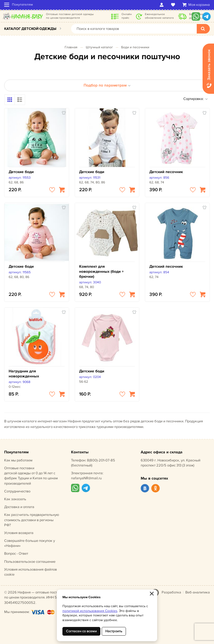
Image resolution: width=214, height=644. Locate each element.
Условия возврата (19, 533)
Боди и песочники (135, 47)
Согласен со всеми (81, 631)
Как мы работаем (18, 460)
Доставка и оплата (19, 507)
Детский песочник (166, 172)
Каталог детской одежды (30, 29)
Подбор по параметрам (107, 85)
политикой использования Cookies (90, 611)
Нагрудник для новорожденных (24, 374)
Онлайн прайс (127, 16)
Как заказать (15, 499)
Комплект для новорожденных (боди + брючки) (101, 271)
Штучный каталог (99, 47)
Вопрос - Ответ (16, 554)
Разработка (171, 592)
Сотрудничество (17, 491)
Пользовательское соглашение (30, 562)
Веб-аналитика (198, 592)
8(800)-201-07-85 (101, 460)
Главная (71, 47)
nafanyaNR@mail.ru (86, 478)
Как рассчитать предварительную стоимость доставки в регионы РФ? (32, 520)
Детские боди (21, 172)
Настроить (114, 631)
